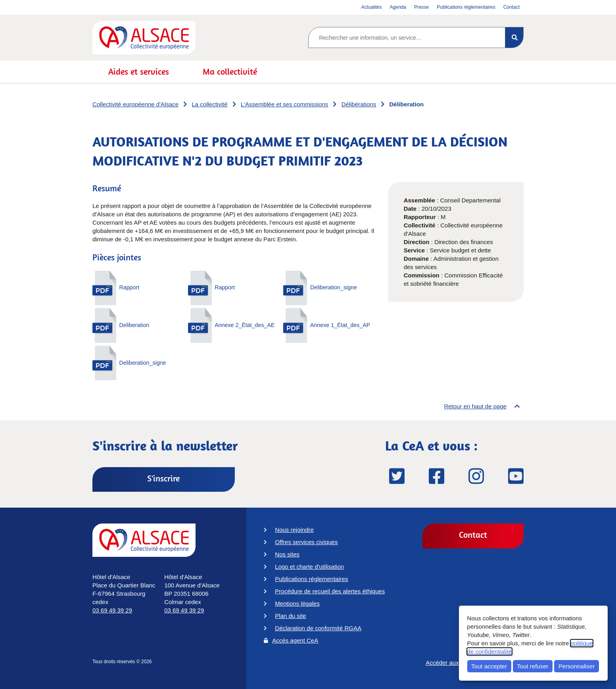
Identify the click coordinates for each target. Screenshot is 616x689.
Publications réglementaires (311, 579)
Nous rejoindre (294, 530)
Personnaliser (577, 666)
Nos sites (287, 554)
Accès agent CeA (295, 640)
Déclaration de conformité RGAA (318, 628)
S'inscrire (163, 478)
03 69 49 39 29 (112, 610)
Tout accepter (489, 666)
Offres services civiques (306, 542)
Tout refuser (533, 666)
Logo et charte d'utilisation (309, 567)
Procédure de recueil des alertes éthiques (330, 591)
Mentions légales (297, 603)
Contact (473, 535)
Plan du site (290, 616)
